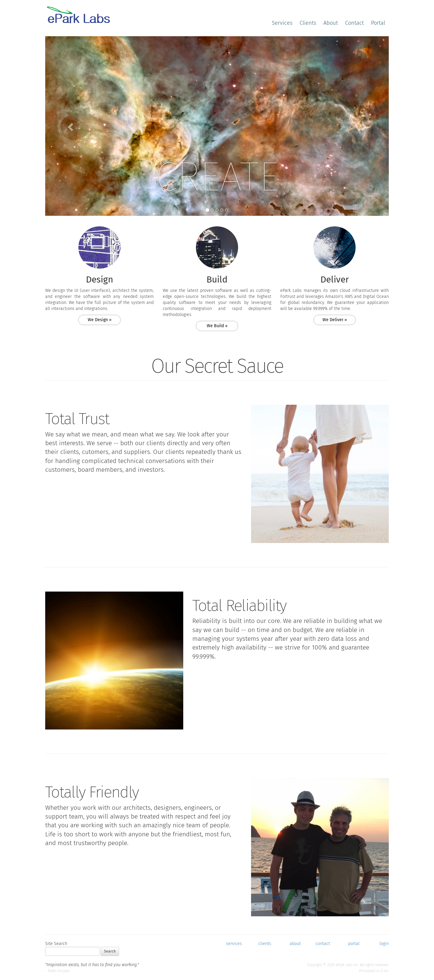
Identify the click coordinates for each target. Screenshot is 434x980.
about (295, 944)
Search (110, 951)
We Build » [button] (217, 326)
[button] (71, 127)
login (384, 944)
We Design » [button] (100, 320)
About (331, 23)
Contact (354, 23)
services (234, 944)
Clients (308, 23)
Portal (378, 23)
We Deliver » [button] (335, 320)
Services (282, 23)
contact (323, 944)
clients (265, 944)
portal (354, 944)
